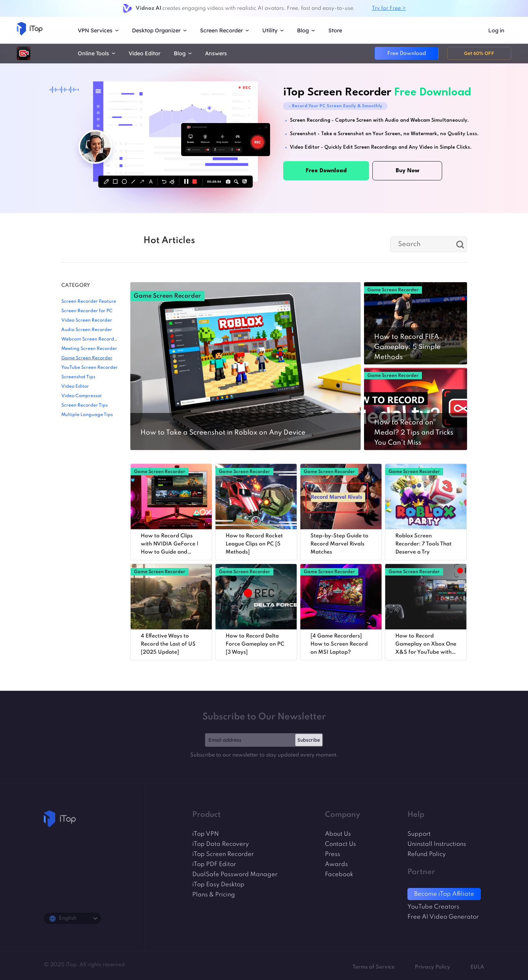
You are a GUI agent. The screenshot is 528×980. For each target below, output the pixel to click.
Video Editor (144, 53)
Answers (216, 53)
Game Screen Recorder (87, 358)
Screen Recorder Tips (85, 405)
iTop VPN (206, 834)
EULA (477, 967)
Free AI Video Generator (443, 917)
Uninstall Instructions (437, 844)
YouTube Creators (433, 907)
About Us (338, 834)
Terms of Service (374, 967)
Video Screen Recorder (87, 320)
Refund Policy (427, 854)
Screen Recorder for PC (87, 311)
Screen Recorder (221, 30)
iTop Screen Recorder (223, 854)
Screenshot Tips (78, 377)
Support (419, 834)
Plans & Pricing (214, 895)
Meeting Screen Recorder (89, 349)
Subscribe (309, 740)
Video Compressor (82, 396)
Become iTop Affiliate (444, 894)
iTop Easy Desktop (218, 885)
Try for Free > (389, 8)
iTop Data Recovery (221, 844)
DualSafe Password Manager (235, 874)
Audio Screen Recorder (87, 330)
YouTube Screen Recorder (90, 368)
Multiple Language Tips (87, 415)
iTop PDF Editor (214, 864)
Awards (336, 864)
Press (333, 854)
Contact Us (340, 844)
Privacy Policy (433, 967)
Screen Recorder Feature (89, 302)
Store (335, 30)
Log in (496, 30)
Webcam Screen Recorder (90, 339)
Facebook (339, 874)
